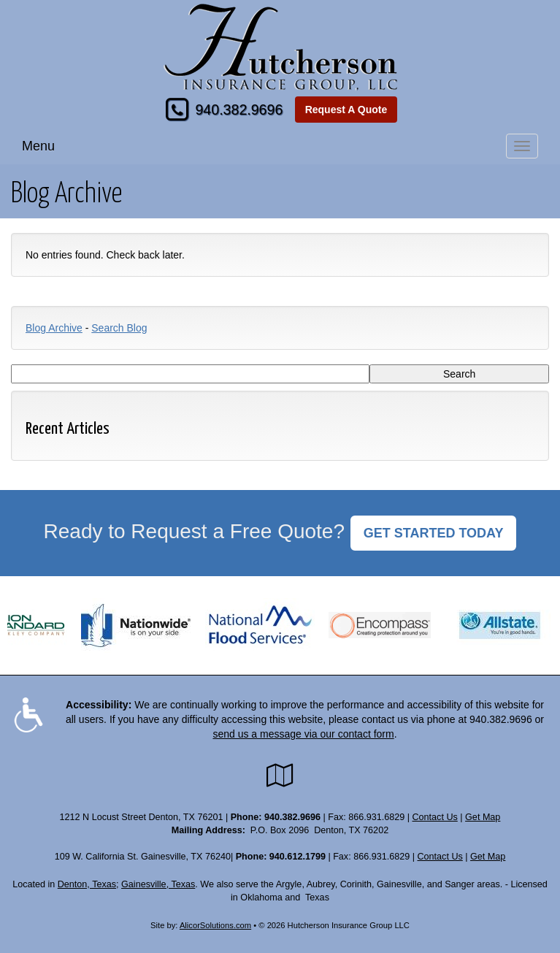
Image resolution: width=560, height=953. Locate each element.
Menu (38, 146)
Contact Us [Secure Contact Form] (435, 817)
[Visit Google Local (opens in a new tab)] (280, 776)
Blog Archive (54, 328)
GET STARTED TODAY (434, 533)
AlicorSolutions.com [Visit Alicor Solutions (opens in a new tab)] (215, 925)
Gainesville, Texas (158, 884)
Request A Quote (346, 110)
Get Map (483, 817)
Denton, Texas (87, 884)
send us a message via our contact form (303, 734)
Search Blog (119, 328)
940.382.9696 (239, 110)
